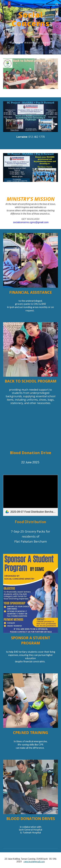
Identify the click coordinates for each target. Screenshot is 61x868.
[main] (31, 27)
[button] (4, 4)
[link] (31, 495)
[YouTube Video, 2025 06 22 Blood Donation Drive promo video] (31, 431)
